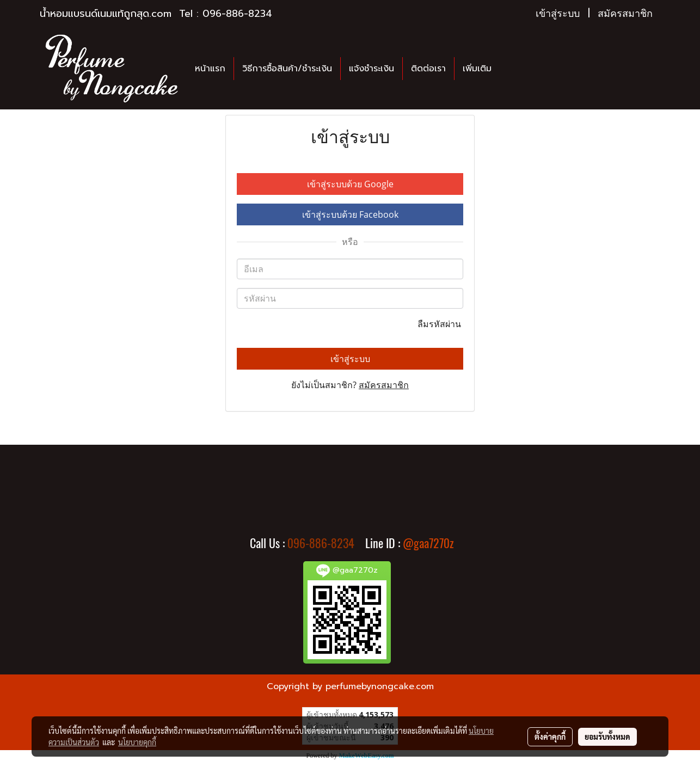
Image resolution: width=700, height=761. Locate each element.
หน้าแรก (210, 69)
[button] (509, 69)
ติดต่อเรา (428, 69)
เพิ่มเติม (477, 69)
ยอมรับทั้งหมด (607, 737)
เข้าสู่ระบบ (558, 14)
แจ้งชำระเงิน (372, 69)
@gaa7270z (428, 543)
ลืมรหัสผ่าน (440, 324)
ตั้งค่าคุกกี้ (550, 737)
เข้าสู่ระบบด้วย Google (350, 184)
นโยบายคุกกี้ (137, 742)
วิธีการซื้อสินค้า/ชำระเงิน (287, 69)
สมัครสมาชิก (625, 14)
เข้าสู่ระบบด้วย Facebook (350, 214)
